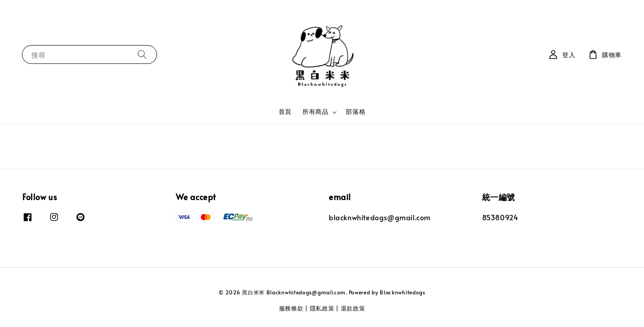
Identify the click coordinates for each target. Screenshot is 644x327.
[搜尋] (142, 54)
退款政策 (353, 308)
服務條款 (291, 308)
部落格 (356, 111)
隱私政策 (322, 308)
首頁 (285, 111)
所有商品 (315, 112)
